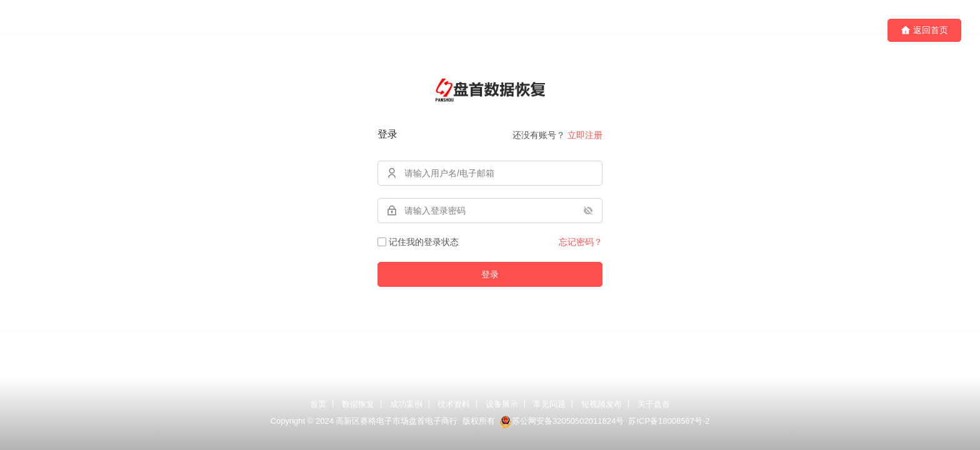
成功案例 (406, 404)
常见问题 (549, 404)
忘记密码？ (581, 242)
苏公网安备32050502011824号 (562, 421)
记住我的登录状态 (418, 242)
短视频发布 (602, 404)
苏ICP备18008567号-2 (669, 421)
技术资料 (454, 404)
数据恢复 (358, 404)
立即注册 (585, 135)
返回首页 (924, 30)
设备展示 (502, 404)
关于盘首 (654, 404)
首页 (318, 404)
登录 (490, 274)
